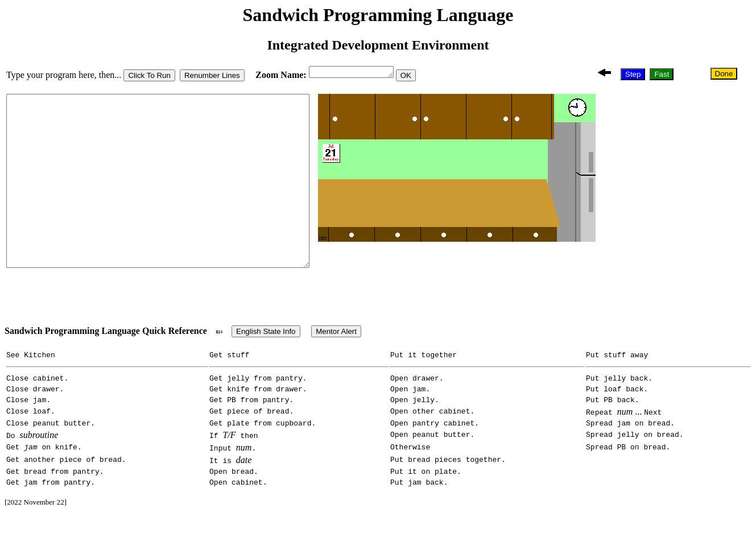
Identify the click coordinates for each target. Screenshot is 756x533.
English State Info (266, 336)
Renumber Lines (212, 77)
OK (415, 77)
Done (725, 75)
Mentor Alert (336, 336)
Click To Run (149, 77)
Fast (664, 75)
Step (636, 75)
